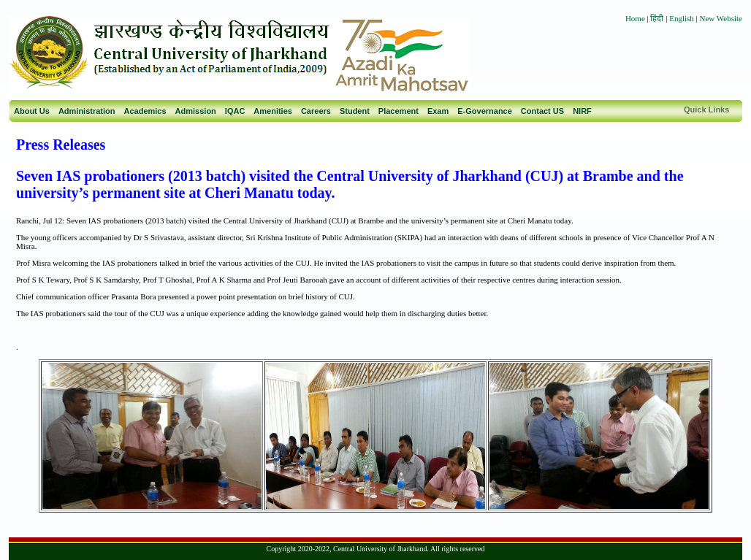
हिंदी (658, 18)
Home (635, 18)
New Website (721, 18)
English (682, 18)
